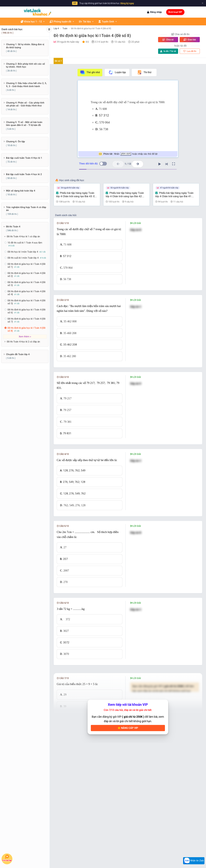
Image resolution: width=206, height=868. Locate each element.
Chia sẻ (168, 40)
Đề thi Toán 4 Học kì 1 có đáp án (23, 236)
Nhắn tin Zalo (194, 861)
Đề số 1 (58, 61)
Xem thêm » (25, 337)
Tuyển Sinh (108, 22)
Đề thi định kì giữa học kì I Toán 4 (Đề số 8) (91, 28)
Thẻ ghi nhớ (90, 72)
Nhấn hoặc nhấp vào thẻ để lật (128, 154)
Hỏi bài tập (7, 858)
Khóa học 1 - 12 (33, 22)
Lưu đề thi (190, 51)
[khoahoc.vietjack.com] (38, 12)
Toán (65, 28)
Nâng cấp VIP (128, 728)
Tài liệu (86, 22)
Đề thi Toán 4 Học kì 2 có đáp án (23, 342)
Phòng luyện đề (62, 22)
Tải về (168, 51)
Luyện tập (117, 72)
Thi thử (144, 72)
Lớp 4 (56, 28)
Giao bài (190, 40)
